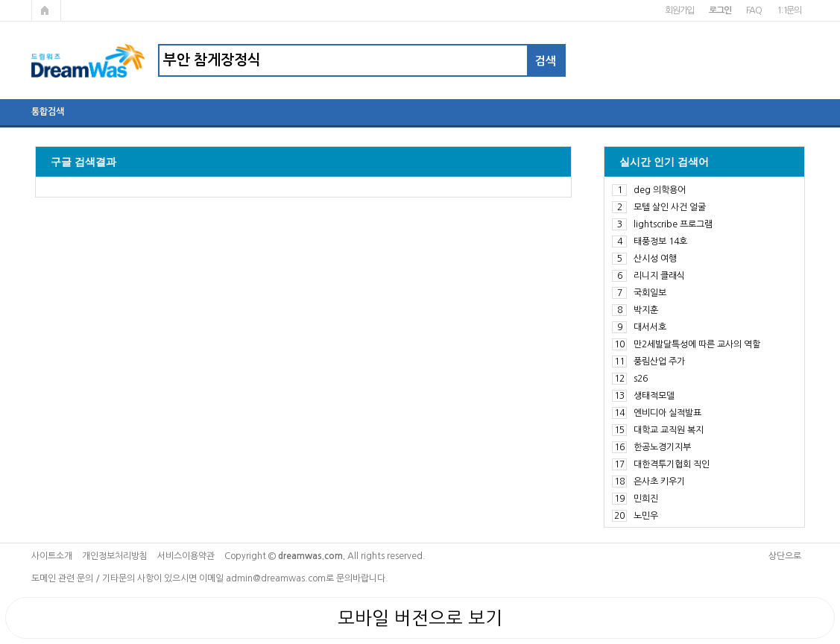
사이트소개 (52, 556)
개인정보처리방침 (115, 556)
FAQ (754, 10)
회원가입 (679, 10)
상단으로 (785, 556)
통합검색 (48, 112)
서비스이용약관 (186, 556)
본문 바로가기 (0, 0)
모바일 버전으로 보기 (420, 618)
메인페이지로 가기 (46, 10)
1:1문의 (789, 10)
